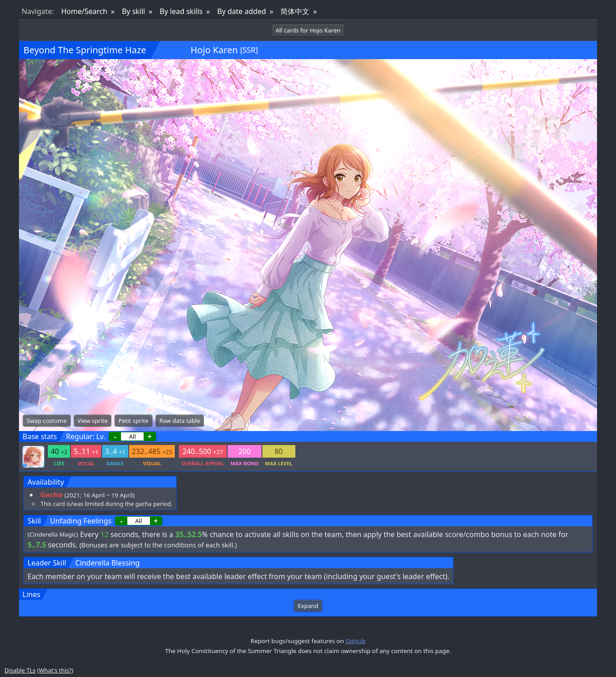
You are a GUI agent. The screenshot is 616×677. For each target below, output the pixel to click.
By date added (242, 11)
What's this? (55, 670)
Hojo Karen (214, 50)
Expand (308, 606)
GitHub (355, 641)
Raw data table (180, 421)
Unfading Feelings (81, 521)
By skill (133, 11)
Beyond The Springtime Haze (85, 50)
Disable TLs (20, 670)
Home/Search (84, 11)
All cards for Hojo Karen (308, 30)
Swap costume (47, 421)
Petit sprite (133, 421)
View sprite (93, 421)
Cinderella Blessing (107, 563)
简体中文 (295, 11)
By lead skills (181, 11)
